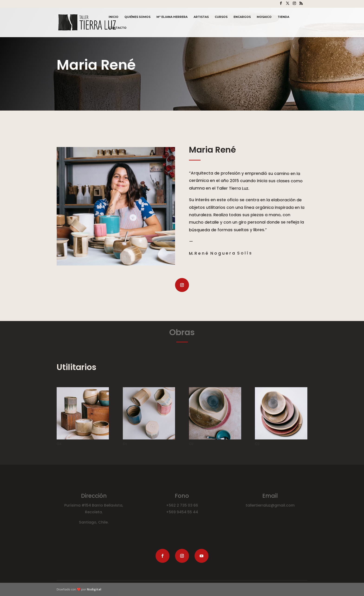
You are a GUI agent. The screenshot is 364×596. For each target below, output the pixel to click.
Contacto (118, 28)
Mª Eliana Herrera (172, 17)
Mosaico (264, 17)
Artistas (201, 17)
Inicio (114, 17)
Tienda (283, 17)
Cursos (221, 17)
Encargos (242, 17)
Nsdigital (94, 589)
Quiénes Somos (137, 17)
